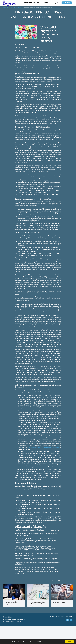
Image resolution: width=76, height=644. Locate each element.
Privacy (19, 621)
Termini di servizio (8, 621)
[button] (32, 3)
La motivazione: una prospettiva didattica (44, 448)
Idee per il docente (16, 7)
